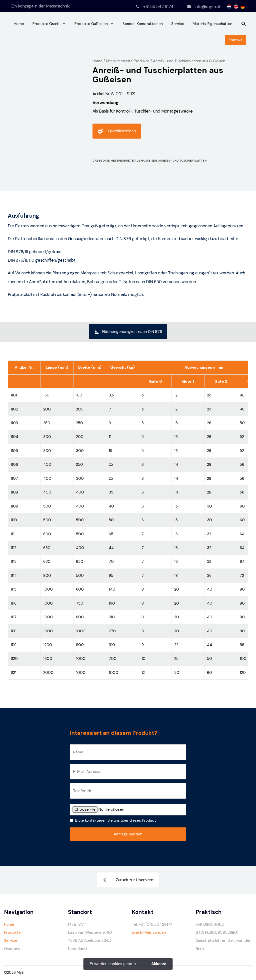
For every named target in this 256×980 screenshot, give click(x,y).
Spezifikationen (117, 133)
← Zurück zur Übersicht (128, 882)
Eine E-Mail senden (149, 932)
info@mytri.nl (207, 7)
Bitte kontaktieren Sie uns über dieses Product (116, 820)
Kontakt (235, 40)
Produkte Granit (46, 24)
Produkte (12, 932)
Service (178, 24)
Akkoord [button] (159, 964)
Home (19, 24)
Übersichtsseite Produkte (128, 61)
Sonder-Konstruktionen (143, 24)
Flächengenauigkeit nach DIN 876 (128, 333)
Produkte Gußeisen (91, 24)
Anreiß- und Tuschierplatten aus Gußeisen (189, 61)
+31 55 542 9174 (158, 7)
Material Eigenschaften (212, 24)
